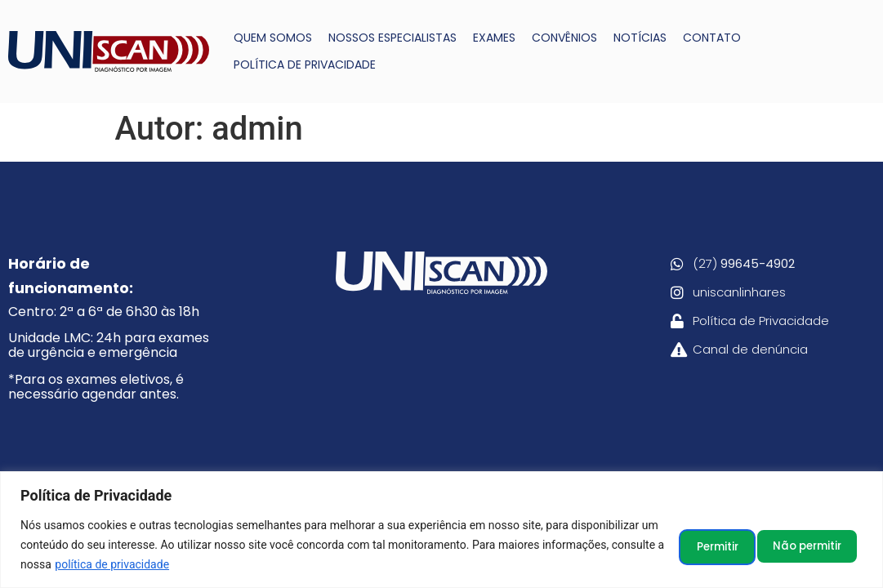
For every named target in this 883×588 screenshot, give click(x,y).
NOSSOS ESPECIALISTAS (392, 38)
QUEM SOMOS (273, 38)
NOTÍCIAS (640, 38)
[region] (441, 530)
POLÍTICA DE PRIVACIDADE (305, 65)
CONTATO (712, 38)
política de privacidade (237, 564)
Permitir (816, 545)
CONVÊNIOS (564, 38)
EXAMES (494, 38)
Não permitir (703, 545)
